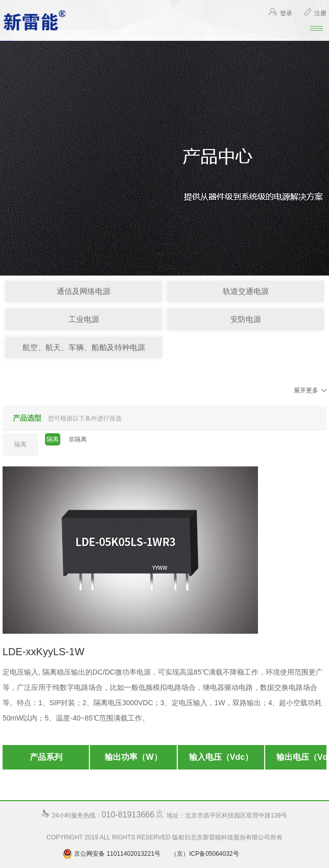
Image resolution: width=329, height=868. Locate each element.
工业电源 (84, 319)
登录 (280, 13)
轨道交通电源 (246, 291)
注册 (315, 13)
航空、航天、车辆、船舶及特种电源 (84, 347)
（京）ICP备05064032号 (205, 854)
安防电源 (246, 319)
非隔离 (78, 439)
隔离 (53, 439)
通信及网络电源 (84, 291)
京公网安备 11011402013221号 (111, 854)
